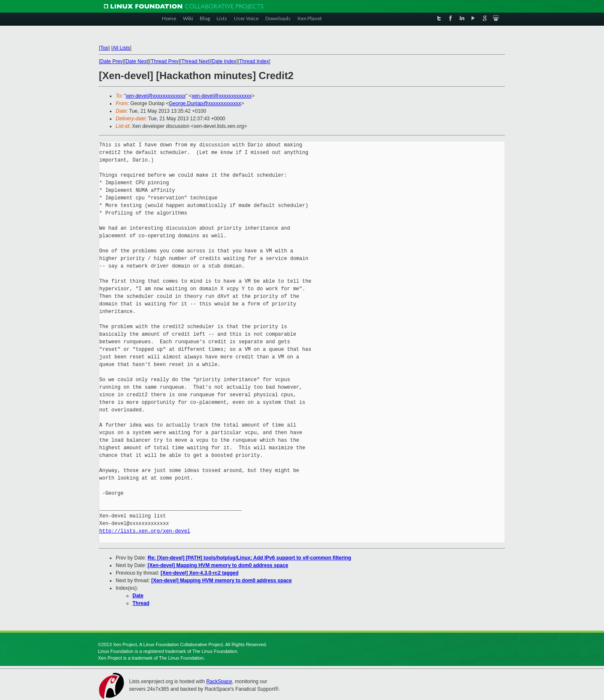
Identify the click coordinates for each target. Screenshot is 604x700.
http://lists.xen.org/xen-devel (145, 531)
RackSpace (219, 681)
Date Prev (111, 61)
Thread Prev (164, 61)
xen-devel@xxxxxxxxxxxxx (156, 96)
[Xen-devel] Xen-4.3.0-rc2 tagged (200, 573)
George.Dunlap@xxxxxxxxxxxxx (205, 103)
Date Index (224, 61)
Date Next (136, 61)
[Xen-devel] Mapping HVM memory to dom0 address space (218, 565)
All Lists (121, 48)
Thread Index (254, 61)
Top (104, 48)
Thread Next (195, 61)
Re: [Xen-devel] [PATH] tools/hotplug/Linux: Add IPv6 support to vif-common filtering (249, 558)
